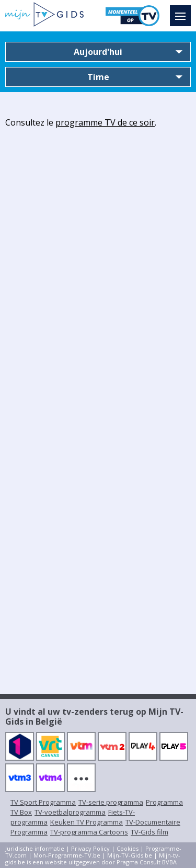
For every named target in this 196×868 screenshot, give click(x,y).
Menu (183, 11)
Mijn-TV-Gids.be (130, 855)
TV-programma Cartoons (89, 832)
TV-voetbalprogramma (70, 812)
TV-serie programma (111, 802)
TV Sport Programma (43, 802)
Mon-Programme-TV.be (67, 855)
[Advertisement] (98, 233)
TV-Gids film (149, 832)
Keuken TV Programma (87, 822)
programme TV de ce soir (105, 122)
